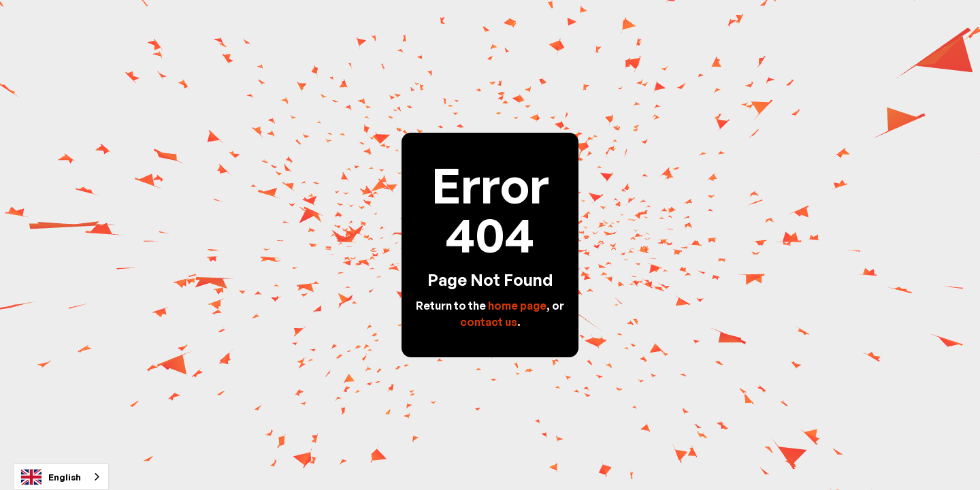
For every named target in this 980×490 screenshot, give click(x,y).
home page (517, 306)
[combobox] (61, 477)
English (51, 477)
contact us (489, 322)
